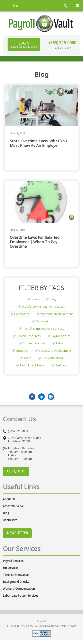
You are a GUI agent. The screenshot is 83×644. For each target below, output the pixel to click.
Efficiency (22, 351)
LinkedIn (41, 397)
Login (24, 45)
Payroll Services (13, 561)
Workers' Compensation (19, 589)
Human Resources (29, 336)
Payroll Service (61, 336)
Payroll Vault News (32, 365)
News (35, 299)
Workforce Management (57, 314)
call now (66, 6)
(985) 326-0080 (63, 43)
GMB (51, 397)
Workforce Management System (43, 306)
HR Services (11, 568)
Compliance (22, 314)
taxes (27, 358)
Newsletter (17, 533)
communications (34, 343)
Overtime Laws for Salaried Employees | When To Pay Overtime (35, 242)
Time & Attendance (16, 575)
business (61, 365)
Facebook (32, 397)
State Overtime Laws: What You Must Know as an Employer (38, 143)
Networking (43, 321)
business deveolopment (55, 351)
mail (77, 6)
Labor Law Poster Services (21, 596)
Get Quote (16, 471)
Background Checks (16, 582)
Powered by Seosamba (41, 626)
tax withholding (53, 358)
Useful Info (10, 520)
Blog (53, 299)
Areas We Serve (13, 506)
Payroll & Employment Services (43, 329)
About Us (9, 499)
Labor (60, 343)
